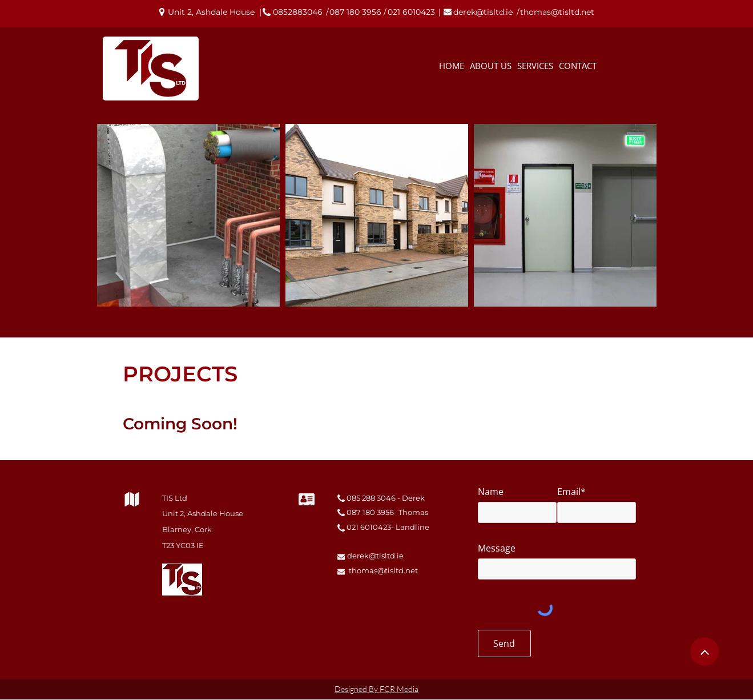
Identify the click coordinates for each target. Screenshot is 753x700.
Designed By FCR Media (376, 689)
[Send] (504, 643)
